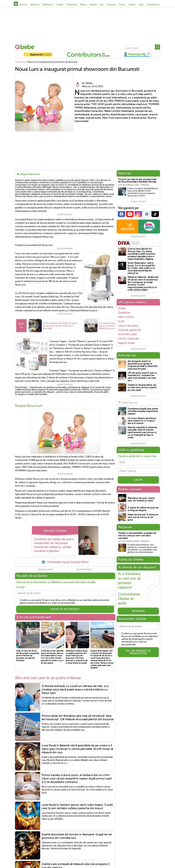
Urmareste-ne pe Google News (65, 563)
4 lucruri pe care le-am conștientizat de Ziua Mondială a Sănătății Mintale (137, 181)
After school (126, 317)
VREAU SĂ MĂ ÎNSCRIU (65, 610)
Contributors (153, 5)
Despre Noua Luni (30, 174)
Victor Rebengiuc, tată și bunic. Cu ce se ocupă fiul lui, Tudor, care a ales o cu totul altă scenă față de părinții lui (141, 268)
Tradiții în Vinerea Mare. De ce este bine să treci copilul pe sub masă (142, 388)
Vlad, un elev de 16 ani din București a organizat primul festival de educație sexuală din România (28, 656)
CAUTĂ (138, 481)
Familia (93, 5)
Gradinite (124, 312)
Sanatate (111, 5)
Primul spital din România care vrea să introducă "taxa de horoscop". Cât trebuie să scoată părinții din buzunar (78, 718)
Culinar (132, 5)
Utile (141, 5)
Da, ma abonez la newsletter (138, 654)
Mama (83, 5)
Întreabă (138, 612)
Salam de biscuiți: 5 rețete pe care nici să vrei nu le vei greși (143, 518)
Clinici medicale (129, 339)
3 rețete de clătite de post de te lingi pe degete (143, 510)
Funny (122, 5)
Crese (122, 308)
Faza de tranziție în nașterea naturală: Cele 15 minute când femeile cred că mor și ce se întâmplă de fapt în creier (142, 432)
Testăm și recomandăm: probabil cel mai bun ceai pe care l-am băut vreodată (137, 537)
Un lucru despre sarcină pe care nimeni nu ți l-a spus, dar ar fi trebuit (142, 421)
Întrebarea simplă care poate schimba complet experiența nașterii (143, 411)
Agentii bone (126, 343)
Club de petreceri (130, 330)
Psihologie (72, 5)
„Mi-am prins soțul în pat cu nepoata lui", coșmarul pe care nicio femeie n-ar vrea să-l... (142, 377)
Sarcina (23, 5)
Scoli (121, 321)
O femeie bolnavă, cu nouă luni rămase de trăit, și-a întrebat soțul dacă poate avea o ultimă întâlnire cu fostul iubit (75, 691)
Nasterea (35, 5)
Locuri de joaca (128, 325)
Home (18, 62)
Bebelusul (48, 5)
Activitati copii (127, 334)
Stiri (102, 5)
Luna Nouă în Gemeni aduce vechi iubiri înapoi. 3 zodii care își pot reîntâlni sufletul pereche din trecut (77, 807)
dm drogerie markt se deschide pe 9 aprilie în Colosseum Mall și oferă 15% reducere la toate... (143, 365)
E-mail (21, 588)
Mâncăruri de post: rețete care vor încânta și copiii (141, 501)
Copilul (59, 5)
